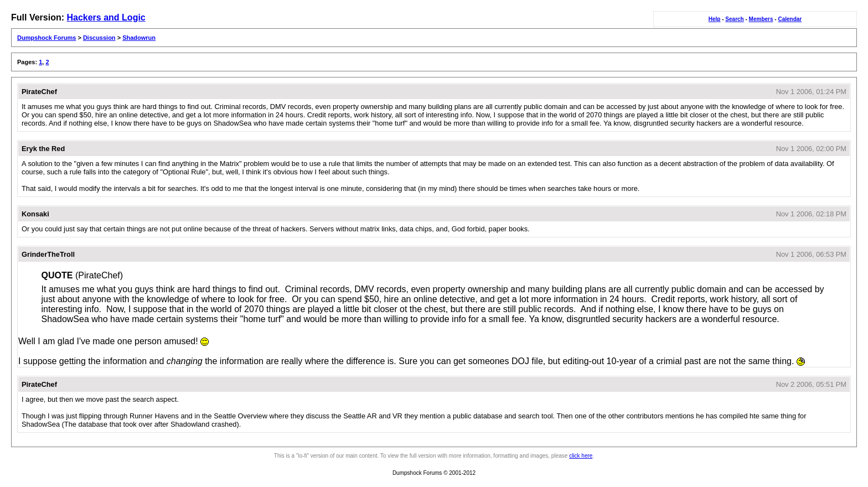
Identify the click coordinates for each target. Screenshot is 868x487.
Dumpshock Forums (46, 38)
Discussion (99, 38)
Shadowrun (139, 38)
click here (581, 456)
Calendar (790, 19)
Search (734, 19)
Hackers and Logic (106, 17)
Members (761, 19)
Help (715, 19)
